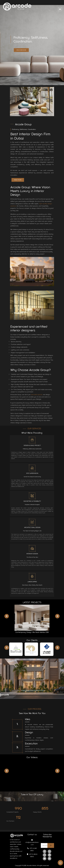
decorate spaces (38, 395)
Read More (19, 180)
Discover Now (21, 50)
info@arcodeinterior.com (32, 842)
